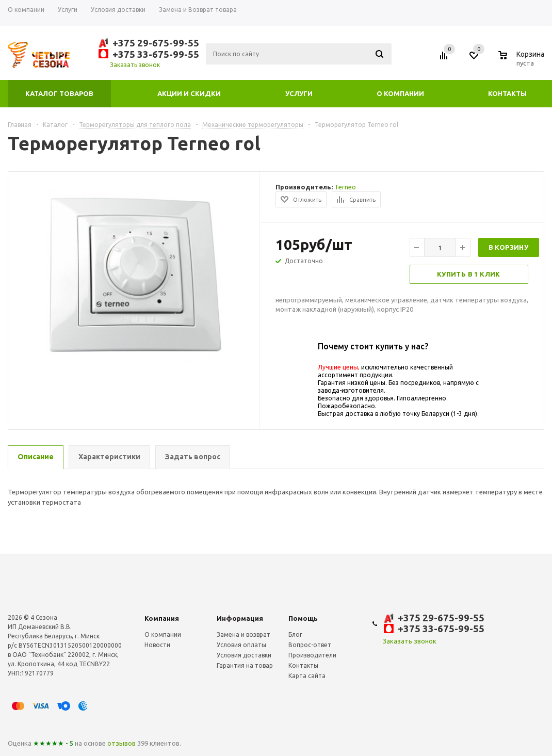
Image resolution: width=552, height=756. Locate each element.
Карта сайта (307, 676)
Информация (240, 618)
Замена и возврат (243, 634)
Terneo (345, 187)
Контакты (507, 93)
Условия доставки (244, 655)
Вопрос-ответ (310, 645)
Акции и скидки (189, 93)
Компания (162, 618)
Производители (312, 655)
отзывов (121, 743)
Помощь (303, 618)
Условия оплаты (241, 645)
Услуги (299, 93)
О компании (400, 93)
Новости (157, 645)
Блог (295, 634)
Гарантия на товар (245, 665)
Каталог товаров (59, 93)
